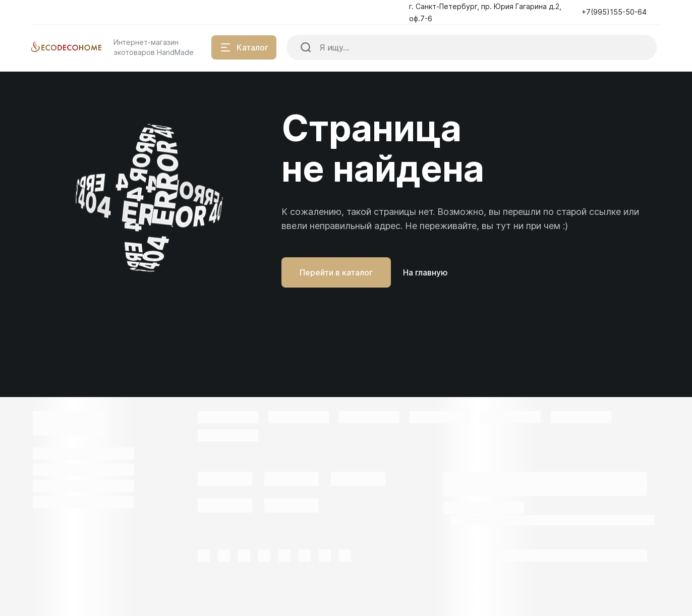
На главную (425, 272)
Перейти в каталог (336, 272)
